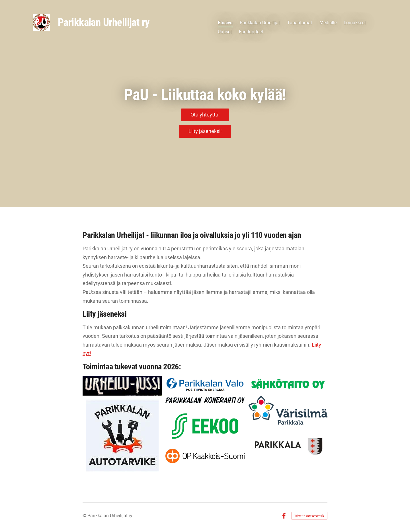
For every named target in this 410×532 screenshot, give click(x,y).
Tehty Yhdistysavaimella (309, 516)
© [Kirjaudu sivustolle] (85, 516)
